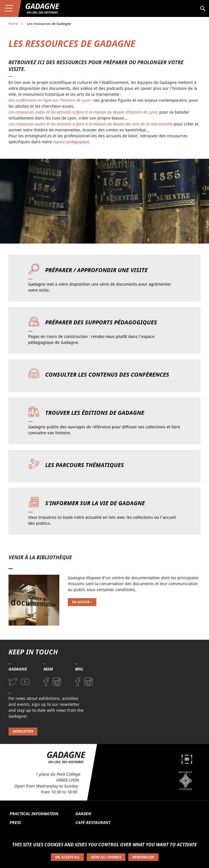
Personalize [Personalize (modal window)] (143, 857)
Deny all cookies (106, 857)
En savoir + (82, 602)
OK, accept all (67, 857)
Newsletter (23, 731)
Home (13, 24)
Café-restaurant (93, 822)
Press (15, 822)
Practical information (34, 814)
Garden (83, 814)
